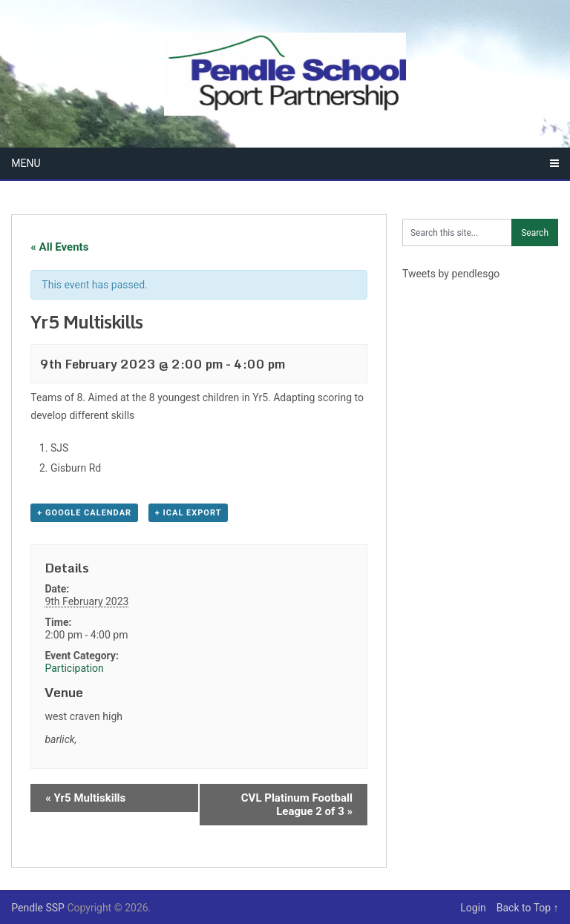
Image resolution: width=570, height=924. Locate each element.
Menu (26, 163)
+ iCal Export (189, 513)
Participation (74, 668)
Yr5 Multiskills (85, 798)
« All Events (59, 247)
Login (477, 908)
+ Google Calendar (84, 513)
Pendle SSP (38, 908)
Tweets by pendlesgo (451, 274)
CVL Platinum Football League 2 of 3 (297, 805)
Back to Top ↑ (528, 908)
